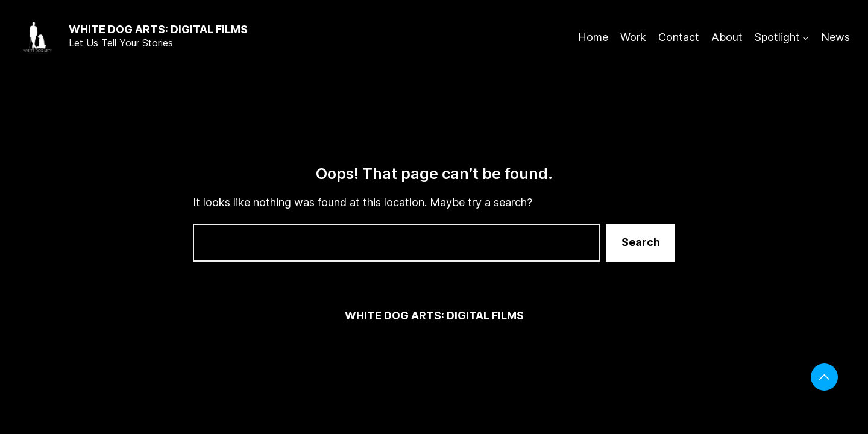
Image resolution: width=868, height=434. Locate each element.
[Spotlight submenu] (806, 38)
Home (593, 37)
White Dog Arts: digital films (158, 29)
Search (641, 242)
